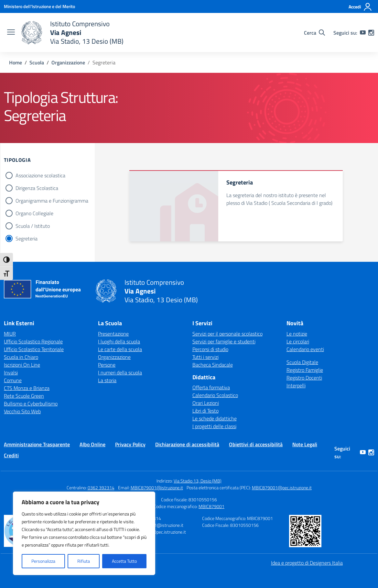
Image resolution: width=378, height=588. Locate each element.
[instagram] (371, 33)
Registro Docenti (304, 378)
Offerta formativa (211, 387)
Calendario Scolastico (215, 395)
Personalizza (43, 561)
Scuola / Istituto (33, 226)
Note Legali (305, 444)
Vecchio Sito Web (22, 411)
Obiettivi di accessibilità (256, 444)
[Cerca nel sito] (314, 33)
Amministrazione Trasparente (37, 444)
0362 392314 (101, 488)
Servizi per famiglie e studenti (224, 341)
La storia (107, 380)
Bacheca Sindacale (213, 365)
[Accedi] (360, 7)
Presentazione (113, 334)
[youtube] (363, 33)
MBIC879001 (211, 506)
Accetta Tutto (124, 561)
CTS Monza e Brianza (27, 388)
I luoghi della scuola (119, 341)
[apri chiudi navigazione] (11, 33)
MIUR (10, 334)
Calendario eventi (305, 349)
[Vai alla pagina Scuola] (37, 62)
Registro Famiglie (305, 370)
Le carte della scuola (120, 349)
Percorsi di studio (210, 349)
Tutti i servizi (205, 357)
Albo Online (92, 444)
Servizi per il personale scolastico (227, 334)
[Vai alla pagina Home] (16, 62)
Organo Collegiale (34, 213)
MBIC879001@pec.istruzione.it (282, 488)
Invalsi (11, 372)
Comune (13, 380)
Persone (107, 365)
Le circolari (298, 341)
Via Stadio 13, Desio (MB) (198, 481)
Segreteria (27, 239)
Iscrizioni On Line (22, 365)
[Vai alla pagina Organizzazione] (68, 62)
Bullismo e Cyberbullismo (31, 404)
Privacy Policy (130, 444)
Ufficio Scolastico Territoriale (34, 349)
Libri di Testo (205, 411)
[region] (84, 533)
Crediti (11, 455)
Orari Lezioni (206, 403)
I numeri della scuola (120, 372)
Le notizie (297, 334)
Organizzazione (114, 357)
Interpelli (296, 385)
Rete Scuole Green (24, 396)
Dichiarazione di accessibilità (187, 444)
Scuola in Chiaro (21, 357)
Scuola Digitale (302, 362)
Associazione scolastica (40, 175)
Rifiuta (84, 561)
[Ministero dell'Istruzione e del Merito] (39, 6)
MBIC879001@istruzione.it (157, 488)
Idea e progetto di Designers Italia (307, 563)
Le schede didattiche (215, 418)
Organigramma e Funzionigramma (52, 201)
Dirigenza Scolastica (37, 188)
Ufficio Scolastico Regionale (33, 341)
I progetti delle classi (214, 426)
